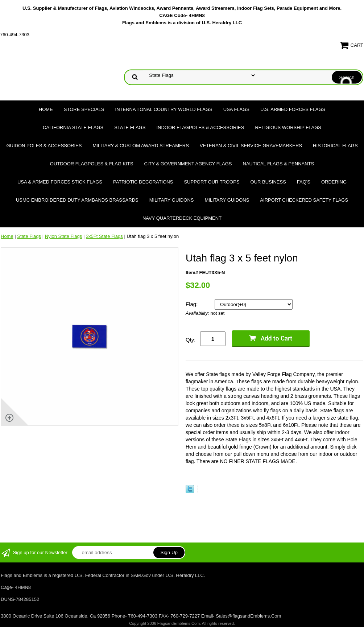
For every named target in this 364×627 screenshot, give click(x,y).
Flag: (193, 304)
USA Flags (236, 109)
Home (46, 109)
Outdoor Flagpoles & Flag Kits (92, 164)
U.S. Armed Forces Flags (293, 109)
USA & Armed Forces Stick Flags (60, 182)
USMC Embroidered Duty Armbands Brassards (77, 200)
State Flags (130, 127)
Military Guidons (172, 200)
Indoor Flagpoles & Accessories (200, 127)
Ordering (334, 182)
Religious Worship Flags (288, 127)
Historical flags (335, 146)
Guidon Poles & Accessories (44, 146)
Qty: (191, 340)
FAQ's (304, 182)
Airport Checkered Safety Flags (304, 200)
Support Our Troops (212, 182)
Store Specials (84, 109)
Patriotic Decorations (143, 182)
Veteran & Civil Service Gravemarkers (251, 146)
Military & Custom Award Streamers (140, 146)
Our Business (268, 182)
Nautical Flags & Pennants (279, 164)
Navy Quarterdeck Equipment (182, 218)
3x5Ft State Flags (104, 236)
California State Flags (73, 127)
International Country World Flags (164, 109)
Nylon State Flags (64, 236)
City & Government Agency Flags (188, 164)
